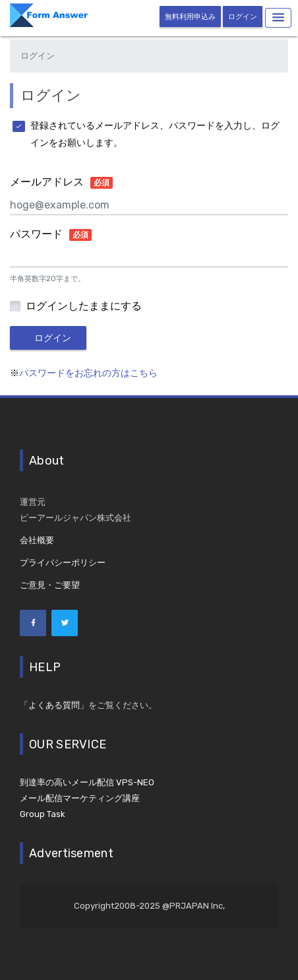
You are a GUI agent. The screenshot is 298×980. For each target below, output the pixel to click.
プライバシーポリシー (63, 563)
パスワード (51, 235)
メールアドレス (61, 183)
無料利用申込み (190, 17)
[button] (278, 18)
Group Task (43, 814)
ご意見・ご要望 (50, 585)
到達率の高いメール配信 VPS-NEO (87, 782)
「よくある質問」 (54, 705)
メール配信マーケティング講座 (80, 798)
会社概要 (37, 540)
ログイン (243, 17)
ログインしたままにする (84, 306)
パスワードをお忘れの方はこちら (88, 373)
